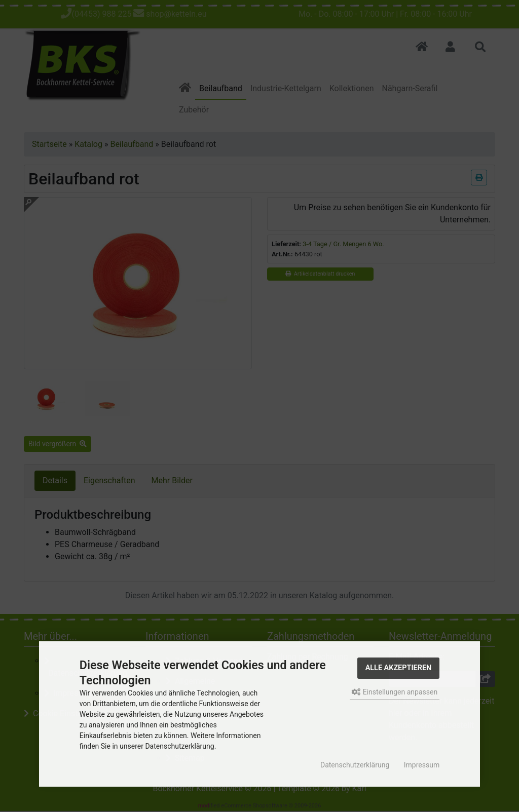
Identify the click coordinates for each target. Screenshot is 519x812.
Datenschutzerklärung (355, 765)
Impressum (422, 765)
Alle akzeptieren (399, 668)
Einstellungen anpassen (395, 692)
